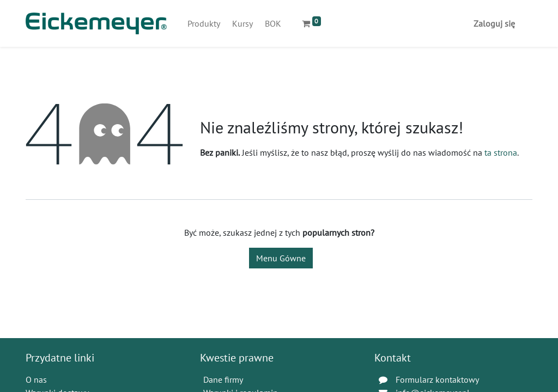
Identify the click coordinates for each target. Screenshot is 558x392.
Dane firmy (223, 379)
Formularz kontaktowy (437, 379)
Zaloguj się (494, 23)
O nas (36, 379)
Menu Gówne (281, 258)
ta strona (501, 152)
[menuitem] (204, 23)
